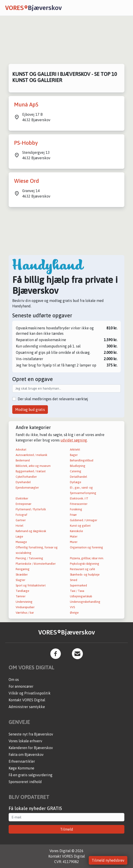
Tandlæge (22, 591)
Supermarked (78, 585)
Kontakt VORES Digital (27, 700)
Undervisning (24, 602)
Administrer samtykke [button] (27, 707)
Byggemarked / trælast (31, 471)
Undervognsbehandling (85, 602)
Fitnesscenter (79, 504)
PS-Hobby (26, 143)
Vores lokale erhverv (25, 741)
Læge (19, 536)
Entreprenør (23, 504)
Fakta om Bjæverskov (26, 755)
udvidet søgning (74, 440)
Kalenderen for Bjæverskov (31, 748)
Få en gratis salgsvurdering (31, 775)
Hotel (20, 526)
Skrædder (22, 575)
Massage (21, 542)
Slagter (20, 580)
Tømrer (21, 596)
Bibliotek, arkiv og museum (33, 466)
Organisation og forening (86, 547)
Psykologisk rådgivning (85, 564)
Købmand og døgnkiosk (31, 531)
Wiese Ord (27, 181)
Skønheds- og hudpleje (85, 575)
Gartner (21, 520)
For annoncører (21, 686)
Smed (74, 580)
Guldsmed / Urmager (84, 520)
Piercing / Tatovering (29, 558)
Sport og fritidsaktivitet (31, 585)
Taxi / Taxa (77, 591)
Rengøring (23, 569)
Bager (74, 455)
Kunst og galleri (80, 526)
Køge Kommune (21, 768)
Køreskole (76, 531)
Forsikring (76, 509)
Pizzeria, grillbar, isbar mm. (87, 558)
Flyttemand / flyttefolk (31, 509)
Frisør (73, 515)
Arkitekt (75, 450)
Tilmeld (67, 829)
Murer (74, 542)
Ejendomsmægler (27, 488)
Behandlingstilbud (82, 460)
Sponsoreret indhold (25, 782)
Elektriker (22, 498)
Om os (14, 680)
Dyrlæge (76, 482)
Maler (74, 536)
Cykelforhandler (26, 477)
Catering (76, 471)
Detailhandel (79, 477)
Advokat (21, 450)
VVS (72, 607)
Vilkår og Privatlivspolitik (30, 693)
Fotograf (21, 515)
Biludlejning (78, 466)
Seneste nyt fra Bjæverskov (31, 734)
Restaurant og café (83, 569)
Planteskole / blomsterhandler (36, 564)
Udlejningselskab (81, 596)
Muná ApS (26, 105)
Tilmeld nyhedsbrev (108, 860)
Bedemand (23, 460)
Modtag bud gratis (30, 410)
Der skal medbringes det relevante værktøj (53, 399)
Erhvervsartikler (22, 761)
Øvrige (74, 613)
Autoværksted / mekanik (31, 455)
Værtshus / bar (25, 613)
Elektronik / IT (79, 498)
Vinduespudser (25, 607)
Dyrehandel (23, 482)
